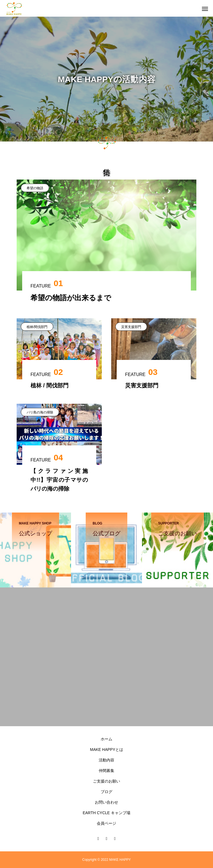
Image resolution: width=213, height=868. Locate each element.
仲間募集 (106, 771)
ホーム (106, 739)
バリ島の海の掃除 (40, 412)
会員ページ (106, 823)
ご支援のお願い (106, 781)
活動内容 (106, 760)
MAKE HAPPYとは (106, 750)
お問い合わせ (106, 802)
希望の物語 (35, 188)
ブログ (106, 792)
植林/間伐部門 (37, 327)
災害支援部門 (131, 327)
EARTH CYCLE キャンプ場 (106, 813)
